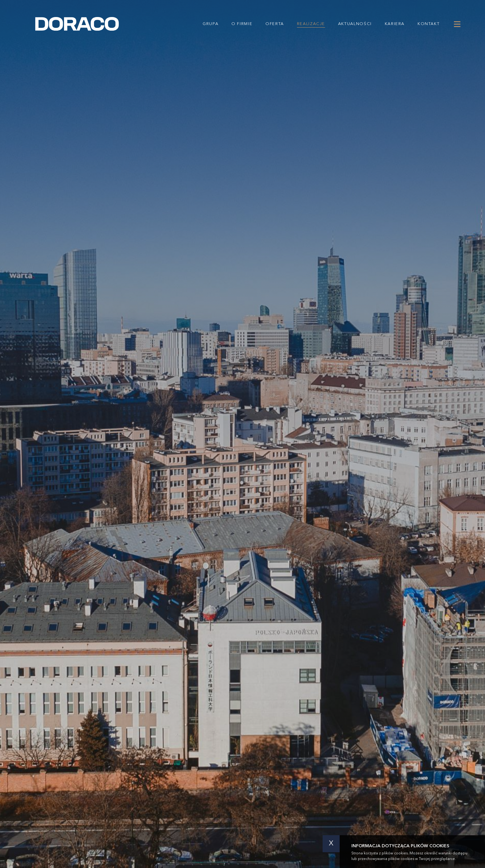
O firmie (242, 24)
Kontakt (429, 24)
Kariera (395, 24)
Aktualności (355, 24)
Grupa (210, 24)
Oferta (275, 24)
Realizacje (311, 24)
